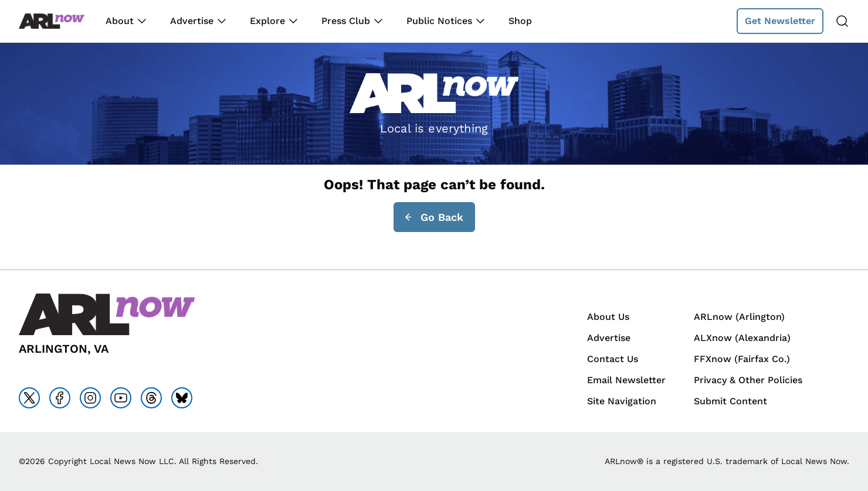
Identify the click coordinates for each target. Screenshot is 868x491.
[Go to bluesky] (182, 398)
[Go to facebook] (60, 398)
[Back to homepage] (52, 21)
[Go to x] (29, 398)
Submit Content (730, 401)
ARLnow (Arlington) (739, 317)
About (120, 21)
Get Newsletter (780, 21)
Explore (267, 21)
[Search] (842, 21)
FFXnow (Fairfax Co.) (742, 359)
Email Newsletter (626, 380)
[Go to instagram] (90, 398)
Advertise (192, 21)
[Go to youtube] (121, 398)
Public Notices (439, 21)
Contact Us (613, 359)
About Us (608, 317)
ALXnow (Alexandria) (742, 338)
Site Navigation (622, 401)
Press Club (346, 21)
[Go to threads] (151, 398)
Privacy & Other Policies (748, 380)
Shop (520, 21)
